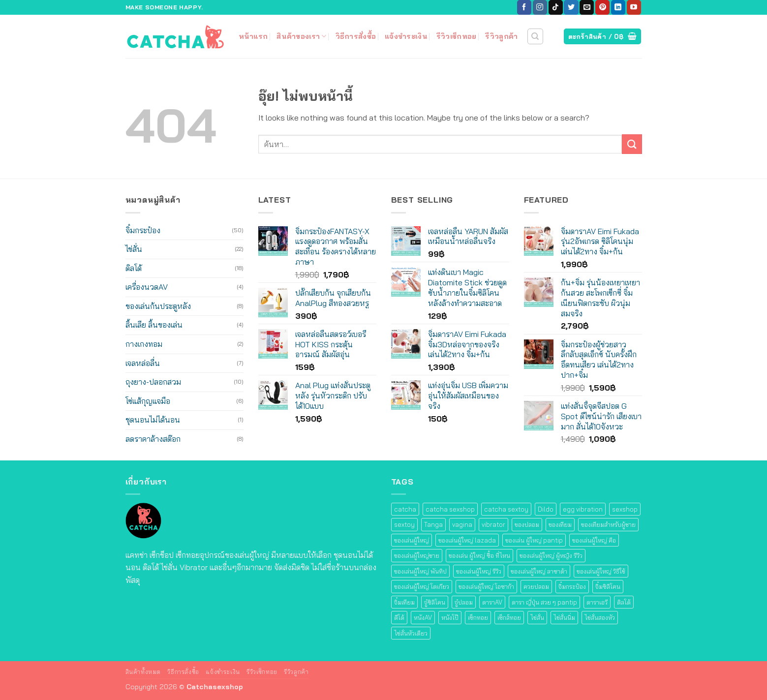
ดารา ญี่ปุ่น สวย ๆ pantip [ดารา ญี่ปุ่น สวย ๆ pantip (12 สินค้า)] (544, 602)
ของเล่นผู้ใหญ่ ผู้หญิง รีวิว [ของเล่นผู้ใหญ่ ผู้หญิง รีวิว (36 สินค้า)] (551, 555)
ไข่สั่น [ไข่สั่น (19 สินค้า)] (537, 617)
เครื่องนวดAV (147, 287)
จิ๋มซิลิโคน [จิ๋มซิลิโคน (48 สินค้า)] (608, 586)
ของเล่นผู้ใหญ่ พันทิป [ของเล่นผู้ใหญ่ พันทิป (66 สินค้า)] (420, 571)
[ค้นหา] (535, 36)
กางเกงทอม (144, 344)
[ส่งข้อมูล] (632, 144)
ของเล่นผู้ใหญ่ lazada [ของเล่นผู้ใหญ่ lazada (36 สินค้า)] (467, 540)
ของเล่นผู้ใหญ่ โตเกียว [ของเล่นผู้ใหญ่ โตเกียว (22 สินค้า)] (422, 586)
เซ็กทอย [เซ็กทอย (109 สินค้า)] (478, 617)
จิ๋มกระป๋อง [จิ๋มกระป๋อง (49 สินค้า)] (572, 586)
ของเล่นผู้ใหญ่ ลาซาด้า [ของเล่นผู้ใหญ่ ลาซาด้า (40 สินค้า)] (539, 571)
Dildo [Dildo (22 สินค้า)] (546, 509)
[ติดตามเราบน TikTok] (556, 7)
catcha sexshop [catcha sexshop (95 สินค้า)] (450, 509)
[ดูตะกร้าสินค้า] (602, 37)
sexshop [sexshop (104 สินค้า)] (625, 509)
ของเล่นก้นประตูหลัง (158, 306)
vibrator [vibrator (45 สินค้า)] (493, 524)
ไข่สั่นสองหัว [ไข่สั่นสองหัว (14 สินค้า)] (600, 617)
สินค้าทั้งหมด (143, 672)
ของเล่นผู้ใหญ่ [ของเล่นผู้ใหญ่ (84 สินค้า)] (412, 540)
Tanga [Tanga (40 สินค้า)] (433, 524)
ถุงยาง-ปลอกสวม (153, 382)
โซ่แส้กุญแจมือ (148, 401)
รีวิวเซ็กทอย (457, 36)
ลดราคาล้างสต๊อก (153, 439)
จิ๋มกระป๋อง (143, 230)
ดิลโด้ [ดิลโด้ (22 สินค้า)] (624, 602)
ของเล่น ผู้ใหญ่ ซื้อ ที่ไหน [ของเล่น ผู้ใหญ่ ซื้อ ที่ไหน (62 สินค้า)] (479, 555)
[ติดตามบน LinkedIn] (618, 7)
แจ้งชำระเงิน (406, 36)
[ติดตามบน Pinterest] (602, 7)
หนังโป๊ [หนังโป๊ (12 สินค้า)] (450, 617)
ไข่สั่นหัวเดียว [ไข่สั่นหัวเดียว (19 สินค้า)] (411, 633)
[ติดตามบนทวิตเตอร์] (571, 7)
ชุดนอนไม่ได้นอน (153, 420)
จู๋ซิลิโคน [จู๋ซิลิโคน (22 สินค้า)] (435, 602)
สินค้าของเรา (301, 36)
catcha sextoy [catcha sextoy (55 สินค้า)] (506, 509)
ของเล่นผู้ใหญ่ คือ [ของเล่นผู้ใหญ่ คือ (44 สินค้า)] (594, 540)
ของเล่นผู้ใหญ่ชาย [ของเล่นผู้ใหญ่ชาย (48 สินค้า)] (417, 555)
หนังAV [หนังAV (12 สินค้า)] (423, 617)
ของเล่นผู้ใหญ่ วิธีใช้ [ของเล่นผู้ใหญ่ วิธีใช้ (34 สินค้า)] (601, 571)
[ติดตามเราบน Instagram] (540, 7)
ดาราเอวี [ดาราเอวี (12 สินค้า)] (597, 602)
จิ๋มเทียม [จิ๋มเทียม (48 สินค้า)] (404, 602)
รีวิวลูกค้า (501, 36)
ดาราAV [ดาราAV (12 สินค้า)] (492, 602)
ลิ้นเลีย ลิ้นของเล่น (154, 325)
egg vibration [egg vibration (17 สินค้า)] (583, 509)
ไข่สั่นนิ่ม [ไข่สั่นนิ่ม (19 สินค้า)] (564, 617)
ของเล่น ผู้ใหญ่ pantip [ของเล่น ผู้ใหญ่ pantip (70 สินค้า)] (534, 540)
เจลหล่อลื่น (143, 363)
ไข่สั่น (134, 249)
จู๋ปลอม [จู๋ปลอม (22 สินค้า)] (464, 602)
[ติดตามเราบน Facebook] (524, 7)
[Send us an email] (587, 7)
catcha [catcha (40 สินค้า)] (405, 509)
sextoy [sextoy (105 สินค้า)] (404, 524)
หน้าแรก (253, 36)
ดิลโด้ (134, 268)
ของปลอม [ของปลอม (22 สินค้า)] (527, 524)
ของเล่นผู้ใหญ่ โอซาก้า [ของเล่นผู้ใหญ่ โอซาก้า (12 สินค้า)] (486, 586)
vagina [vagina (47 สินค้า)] (462, 524)
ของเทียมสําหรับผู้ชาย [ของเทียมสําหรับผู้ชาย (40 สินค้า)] (608, 524)
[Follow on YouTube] (634, 7)
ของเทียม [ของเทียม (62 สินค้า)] (560, 524)
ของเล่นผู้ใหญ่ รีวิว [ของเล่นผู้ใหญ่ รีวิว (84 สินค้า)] (479, 571)
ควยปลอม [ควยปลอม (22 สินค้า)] (536, 586)
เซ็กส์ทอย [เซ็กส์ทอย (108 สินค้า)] (509, 617)
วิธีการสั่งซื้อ (356, 36)
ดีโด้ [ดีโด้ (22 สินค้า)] (399, 617)
